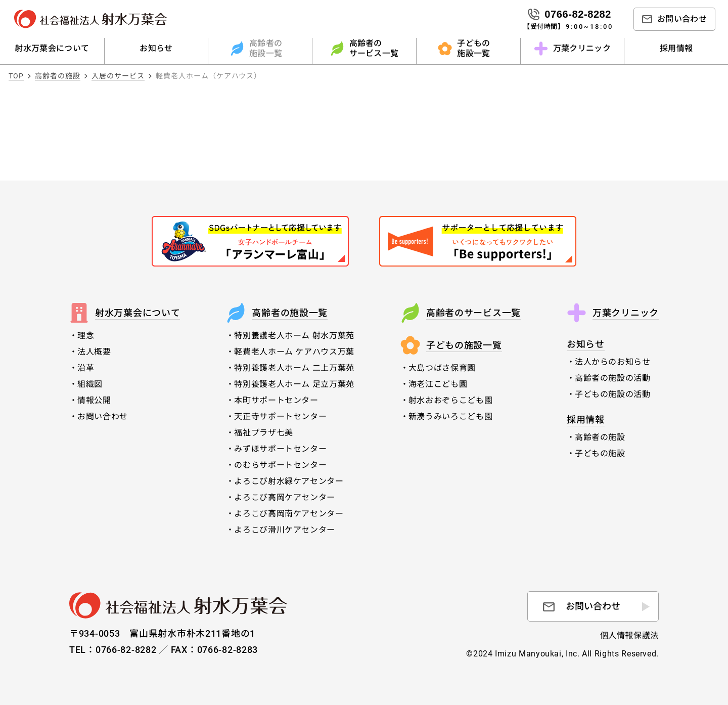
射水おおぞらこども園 (450, 400)
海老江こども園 (438, 384)
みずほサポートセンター (280, 449)
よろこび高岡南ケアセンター (289, 514)
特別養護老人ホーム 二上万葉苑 (294, 368)
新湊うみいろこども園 (450, 416)
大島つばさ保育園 (442, 368)
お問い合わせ (103, 416)
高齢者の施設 (608, 437)
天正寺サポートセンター (280, 416)
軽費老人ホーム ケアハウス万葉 (294, 352)
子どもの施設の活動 (613, 394)
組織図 (90, 384)
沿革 (86, 368)
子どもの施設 (608, 453)
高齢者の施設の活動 (613, 378)
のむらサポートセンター (280, 465)
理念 (86, 336)
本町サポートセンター (276, 400)
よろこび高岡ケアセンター (285, 497)
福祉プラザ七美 (263, 433)
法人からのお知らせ (613, 362)
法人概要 (94, 352)
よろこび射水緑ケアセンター (289, 481)
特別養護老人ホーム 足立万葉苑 (294, 384)
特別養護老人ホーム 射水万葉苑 (294, 336)
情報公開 (94, 400)
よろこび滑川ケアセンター (285, 530)
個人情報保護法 (629, 635)
